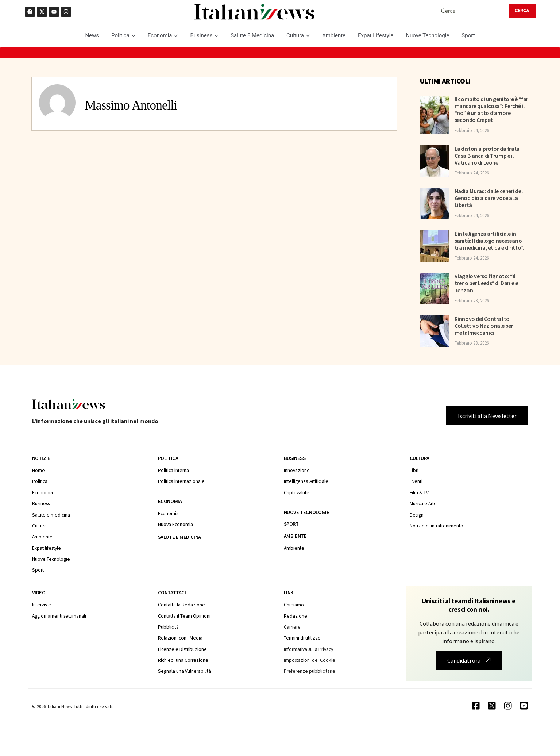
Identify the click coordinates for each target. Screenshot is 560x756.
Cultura (298, 35)
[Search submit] (522, 11)
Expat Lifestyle (376, 35)
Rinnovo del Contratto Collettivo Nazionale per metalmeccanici (484, 326)
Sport (468, 35)
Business (204, 35)
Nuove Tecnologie (427, 35)
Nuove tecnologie (307, 512)
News (92, 35)
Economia (163, 35)
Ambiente (334, 35)
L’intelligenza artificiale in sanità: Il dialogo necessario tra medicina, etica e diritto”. (489, 241)
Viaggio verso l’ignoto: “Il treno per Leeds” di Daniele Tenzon (486, 283)
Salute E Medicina (252, 35)
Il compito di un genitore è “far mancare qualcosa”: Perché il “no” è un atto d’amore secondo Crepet (491, 110)
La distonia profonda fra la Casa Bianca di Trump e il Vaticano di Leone (487, 156)
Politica (123, 35)
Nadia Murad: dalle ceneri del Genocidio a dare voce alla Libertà (488, 198)
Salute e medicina (179, 537)
